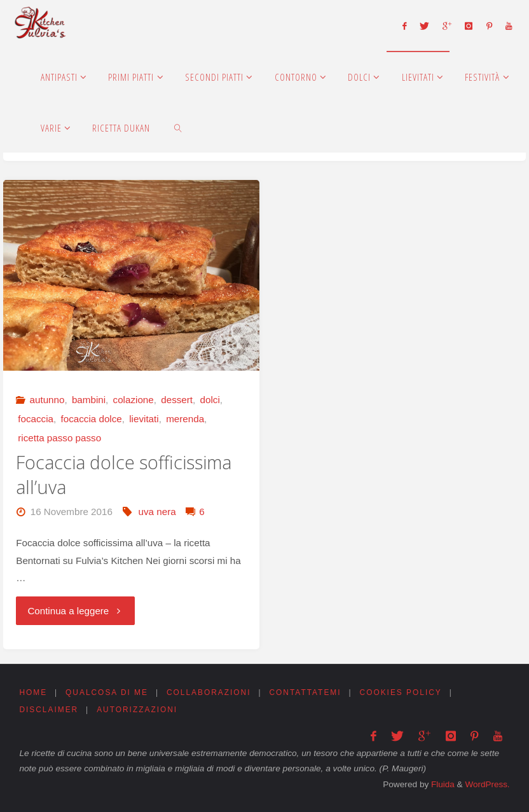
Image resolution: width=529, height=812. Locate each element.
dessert (177, 400)
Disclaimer (49, 711)
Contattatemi (310, 693)
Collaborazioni (212, 693)
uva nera (157, 512)
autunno (47, 400)
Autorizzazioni (139, 711)
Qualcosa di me (108, 693)
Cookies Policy (407, 693)
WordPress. (487, 784)
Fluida (441, 784)
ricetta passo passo (59, 438)
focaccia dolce (92, 419)
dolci (210, 400)
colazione (134, 400)
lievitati (144, 419)
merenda (185, 419)
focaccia (36, 419)
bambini (89, 400)
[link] (179, 127)
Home (33, 693)
